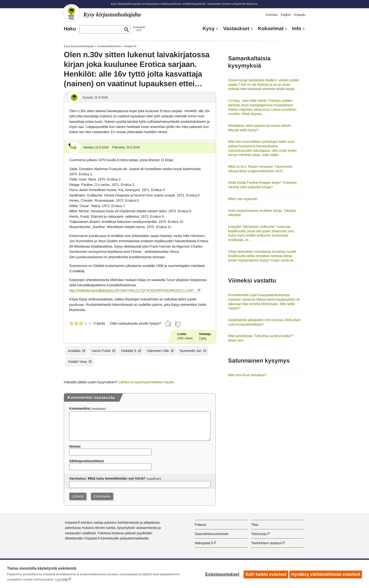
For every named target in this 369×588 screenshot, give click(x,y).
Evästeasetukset (221, 574)
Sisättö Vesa (77, 361)
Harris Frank (101, 351)
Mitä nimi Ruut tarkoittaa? (247, 375)
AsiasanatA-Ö (139, 29)
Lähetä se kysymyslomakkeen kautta (146, 382)
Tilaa (255, 525)
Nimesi (75, 446)
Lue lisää (61, 579)
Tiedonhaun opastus (266, 543)
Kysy (209, 29)
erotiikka (74, 351)
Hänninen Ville (158, 351)
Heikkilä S (129, 351)
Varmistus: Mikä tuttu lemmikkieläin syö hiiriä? (107, 478)
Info (297, 29)
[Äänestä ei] (177, 325)
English (286, 15)
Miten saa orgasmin (243, 199)
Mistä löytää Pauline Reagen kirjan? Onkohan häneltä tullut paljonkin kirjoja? (262, 185)
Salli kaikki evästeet (265, 574)
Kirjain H (130, 46)
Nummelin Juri (191, 351)
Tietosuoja (259, 534)
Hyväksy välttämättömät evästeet (326, 574)
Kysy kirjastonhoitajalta (79, 46)
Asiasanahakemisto (109, 46)
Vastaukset (236, 29)
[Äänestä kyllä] (168, 323)
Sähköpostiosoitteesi (86, 461)
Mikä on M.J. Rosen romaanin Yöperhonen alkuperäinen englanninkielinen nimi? (260, 169)
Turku (203, 338)
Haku (70, 29)
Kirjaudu (300, 15)
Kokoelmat (271, 29)
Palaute (200, 525)
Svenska (271, 15)
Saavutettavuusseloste (212, 534)
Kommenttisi (80, 408)
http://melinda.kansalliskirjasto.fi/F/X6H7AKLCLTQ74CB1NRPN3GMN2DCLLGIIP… (133, 290)
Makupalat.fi (204, 543)
